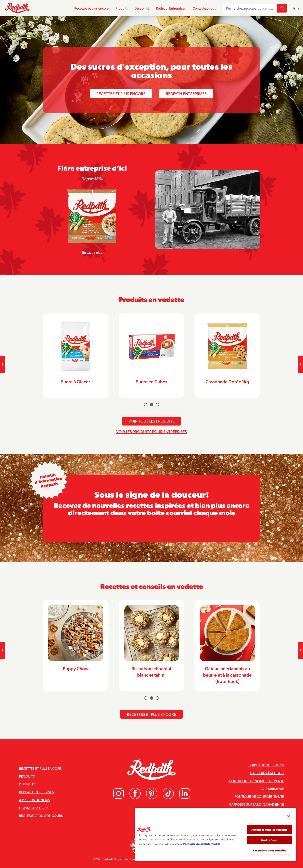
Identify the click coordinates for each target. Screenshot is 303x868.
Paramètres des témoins (269, 850)
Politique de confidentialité (259, 796)
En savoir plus (92, 252)
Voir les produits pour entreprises (151, 431)
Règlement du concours (41, 815)
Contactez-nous (204, 8)
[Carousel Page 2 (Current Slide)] (152, 405)
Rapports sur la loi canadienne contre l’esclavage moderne (257, 806)
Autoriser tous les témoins (269, 829)
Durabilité (142, 8)
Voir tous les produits (151, 421)
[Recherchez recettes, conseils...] (282, 8)
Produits (122, 8)
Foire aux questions (266, 765)
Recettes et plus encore (92, 8)
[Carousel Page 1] (146, 405)
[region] (216, 834)
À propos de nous (35, 800)
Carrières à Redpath (267, 773)
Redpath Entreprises (171, 8)
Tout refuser (269, 840)
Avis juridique (272, 789)
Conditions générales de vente (256, 781)
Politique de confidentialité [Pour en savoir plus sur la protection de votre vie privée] (202, 844)
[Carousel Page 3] (157, 405)
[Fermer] (289, 816)
